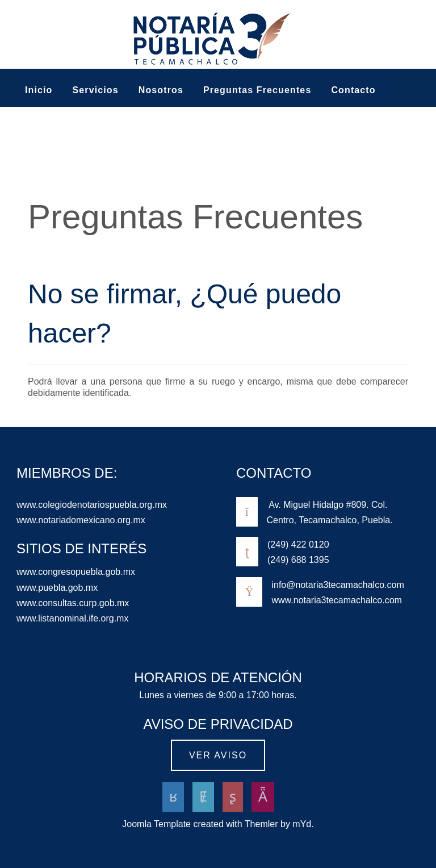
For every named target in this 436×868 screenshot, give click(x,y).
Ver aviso (218, 755)
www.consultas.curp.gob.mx (73, 603)
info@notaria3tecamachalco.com (338, 585)
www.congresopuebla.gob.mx (76, 572)
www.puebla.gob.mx (57, 588)
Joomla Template (156, 824)
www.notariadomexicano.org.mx (81, 520)
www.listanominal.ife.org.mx (72, 618)
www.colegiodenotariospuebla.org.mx (92, 505)
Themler (261, 824)
